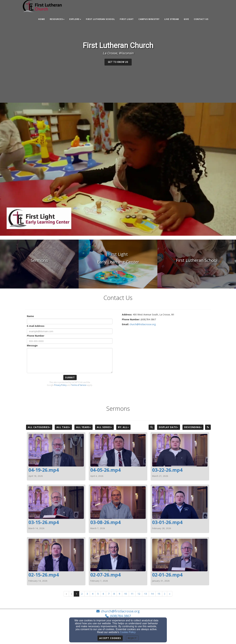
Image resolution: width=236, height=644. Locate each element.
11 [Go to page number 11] (132, 594)
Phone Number (36, 336)
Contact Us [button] (201, 19)
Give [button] (186, 19)
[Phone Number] (70, 341)
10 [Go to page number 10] (125, 594)
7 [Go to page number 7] (109, 594)
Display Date (169, 427)
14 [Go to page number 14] (152, 594)
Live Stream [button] (172, 19)
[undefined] (39, 264)
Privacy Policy (60, 385)
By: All (123, 427)
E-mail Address (36, 326)
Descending (193, 427)
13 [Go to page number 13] (146, 594)
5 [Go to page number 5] (98, 594)
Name (30, 316)
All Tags (63, 427)
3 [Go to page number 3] (87, 594)
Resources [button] (57, 19)
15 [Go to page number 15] (159, 594)
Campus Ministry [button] (149, 19)
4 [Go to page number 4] (93, 594)
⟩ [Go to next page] (165, 594)
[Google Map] (166, 352)
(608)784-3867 (120, 616)
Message (32, 345)
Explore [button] (75, 19)
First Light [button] (127, 19)
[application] (118, 169)
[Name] (70, 321)
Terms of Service (79, 385)
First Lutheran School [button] (100, 19)
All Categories (39, 427)
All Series (104, 427)
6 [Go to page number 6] (103, 594)
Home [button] (42, 19)
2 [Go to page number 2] (82, 594)
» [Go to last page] (170, 594)
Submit (70, 377)
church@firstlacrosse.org (120, 611)
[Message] (70, 361)
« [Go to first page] (66, 594)
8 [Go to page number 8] (114, 594)
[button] (118, 62)
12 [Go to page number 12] (139, 594)
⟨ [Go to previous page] (71, 594)
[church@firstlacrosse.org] (143, 324)
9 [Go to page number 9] (119, 594)
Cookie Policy (128, 632)
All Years (83, 427)
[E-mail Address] (70, 331)
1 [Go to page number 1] (76, 594)
